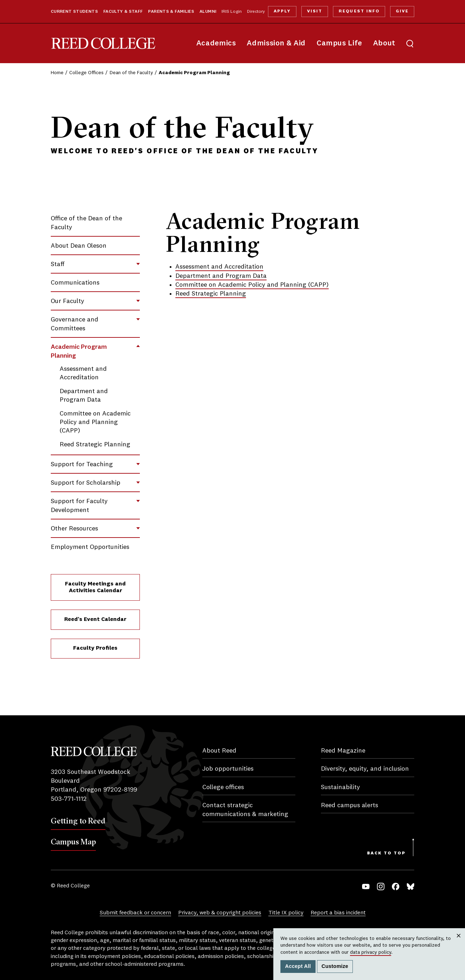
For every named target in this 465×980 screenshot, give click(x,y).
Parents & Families (171, 12)
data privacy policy (371, 952)
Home (57, 73)
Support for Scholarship (86, 483)
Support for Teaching (82, 464)
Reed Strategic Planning (95, 445)
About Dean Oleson (79, 246)
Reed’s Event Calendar (95, 620)
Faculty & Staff (123, 12)
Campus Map (73, 842)
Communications (75, 283)
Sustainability (340, 787)
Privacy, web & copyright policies (220, 913)
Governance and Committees (75, 324)
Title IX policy (286, 913)
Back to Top (386, 853)
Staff (58, 264)
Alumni (208, 12)
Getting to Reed (78, 821)
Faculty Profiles (95, 648)
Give (402, 11)
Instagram (381, 887)
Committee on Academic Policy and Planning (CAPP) (95, 422)
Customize (335, 966)
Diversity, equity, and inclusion (365, 769)
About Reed (219, 751)
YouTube (366, 887)
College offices (223, 787)
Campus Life (339, 43)
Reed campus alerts (349, 805)
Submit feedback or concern (135, 913)
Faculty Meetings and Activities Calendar (95, 587)
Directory (256, 12)
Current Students (74, 12)
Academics (216, 43)
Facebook (396, 887)
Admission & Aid (276, 43)
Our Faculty (67, 301)
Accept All (298, 966)
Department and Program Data (221, 276)
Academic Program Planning (79, 351)
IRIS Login (232, 12)
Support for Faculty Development (79, 506)
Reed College (103, 43)
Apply (282, 11)
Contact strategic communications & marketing (245, 810)
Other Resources (74, 529)
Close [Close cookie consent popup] (459, 943)
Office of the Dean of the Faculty (86, 223)
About (384, 43)
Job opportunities (228, 769)
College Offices (86, 73)
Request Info (359, 11)
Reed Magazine (343, 751)
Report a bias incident (338, 913)
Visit (315, 11)
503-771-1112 (69, 799)
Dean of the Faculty (131, 73)
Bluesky (411, 887)
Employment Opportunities (90, 547)
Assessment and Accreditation (219, 267)
